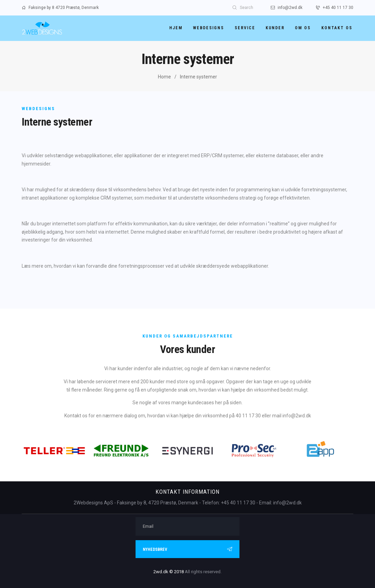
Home (164, 77)
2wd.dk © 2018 (169, 572)
